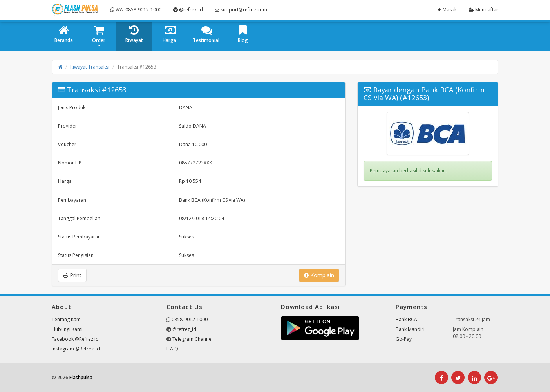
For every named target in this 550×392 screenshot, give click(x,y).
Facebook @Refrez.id (75, 339)
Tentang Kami (67, 319)
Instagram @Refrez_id (76, 349)
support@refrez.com (241, 10)
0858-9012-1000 (190, 319)
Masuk (447, 10)
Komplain (319, 275)
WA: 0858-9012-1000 (136, 10)
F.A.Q (172, 349)
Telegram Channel (193, 339)
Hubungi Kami (67, 329)
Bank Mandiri (410, 329)
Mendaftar (483, 10)
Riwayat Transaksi (90, 67)
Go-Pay (404, 339)
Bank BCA (406, 319)
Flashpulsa (81, 377)
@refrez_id (188, 10)
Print (72, 275)
